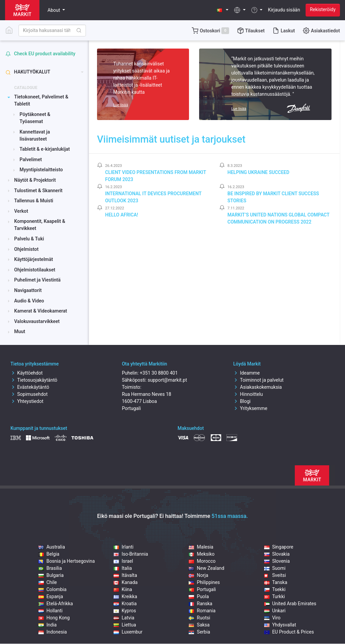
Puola (199, 596)
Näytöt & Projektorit (35, 180)
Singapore (279, 547)
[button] (223, 10)
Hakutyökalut (28, 72)
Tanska (276, 582)
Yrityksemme (250, 408)
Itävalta (125, 575)
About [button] (54, 10)
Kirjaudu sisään (284, 10)
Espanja (51, 596)
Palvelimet (31, 159)
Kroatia (125, 604)
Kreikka (125, 596)
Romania (202, 611)
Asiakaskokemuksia (257, 387)
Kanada (126, 582)
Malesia (201, 547)
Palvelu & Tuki (29, 239)
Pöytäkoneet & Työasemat (35, 118)
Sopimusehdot (29, 394)
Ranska (200, 604)
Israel (123, 561)
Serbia (199, 632)
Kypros (125, 611)
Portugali (202, 589)
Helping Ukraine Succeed (258, 172)
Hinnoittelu (248, 394)
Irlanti (123, 547)
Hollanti (51, 611)
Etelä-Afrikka (56, 604)
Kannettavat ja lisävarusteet (35, 135)
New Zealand (206, 568)
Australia (52, 547)
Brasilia (50, 568)
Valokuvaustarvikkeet (37, 321)
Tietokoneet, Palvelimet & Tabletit (41, 100)
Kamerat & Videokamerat (41, 311)
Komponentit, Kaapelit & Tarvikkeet (40, 225)
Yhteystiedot (27, 401)
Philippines (204, 582)
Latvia (124, 618)
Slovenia (277, 561)
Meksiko (201, 554)
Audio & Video (29, 301)
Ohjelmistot (26, 249)
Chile (48, 582)
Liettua (125, 625)
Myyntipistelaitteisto (41, 170)
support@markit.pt (167, 380)
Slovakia (277, 554)
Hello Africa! (122, 215)
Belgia (49, 554)
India (48, 625)
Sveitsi (275, 575)
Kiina (123, 589)
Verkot (21, 211)
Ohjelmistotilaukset (35, 270)
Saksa (199, 625)
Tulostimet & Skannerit (38, 191)
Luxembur (128, 632)
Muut (20, 331)
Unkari (275, 611)
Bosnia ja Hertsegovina (67, 561)
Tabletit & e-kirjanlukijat (45, 149)
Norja (198, 575)
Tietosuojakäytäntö (34, 380)
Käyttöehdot (27, 373)
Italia (123, 568)
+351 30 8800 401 (159, 373)
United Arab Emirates (290, 604)
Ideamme (246, 373)
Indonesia (53, 632)
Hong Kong (54, 618)
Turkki (275, 596)
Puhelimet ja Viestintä (37, 280)
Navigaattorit (28, 290)
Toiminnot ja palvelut (258, 380)
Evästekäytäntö (30, 387)
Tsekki (275, 589)
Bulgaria (51, 575)
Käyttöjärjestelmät (34, 259)
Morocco (202, 561)
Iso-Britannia (131, 554)
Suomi (275, 568)
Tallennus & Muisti (34, 201)
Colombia (53, 589)
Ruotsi (199, 618)
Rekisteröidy (323, 9)
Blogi (242, 401)
